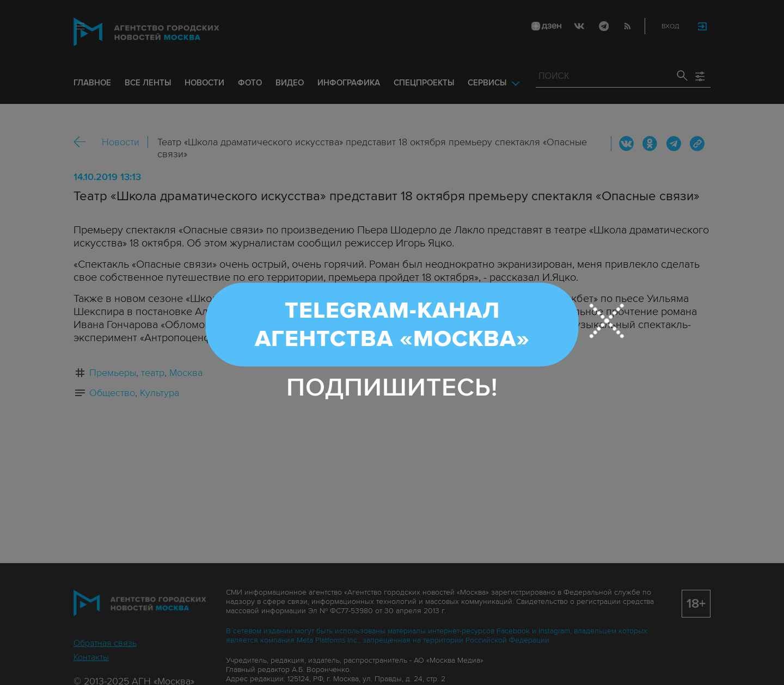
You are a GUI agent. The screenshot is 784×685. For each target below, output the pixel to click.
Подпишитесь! (392, 387)
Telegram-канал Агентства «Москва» (392, 324)
